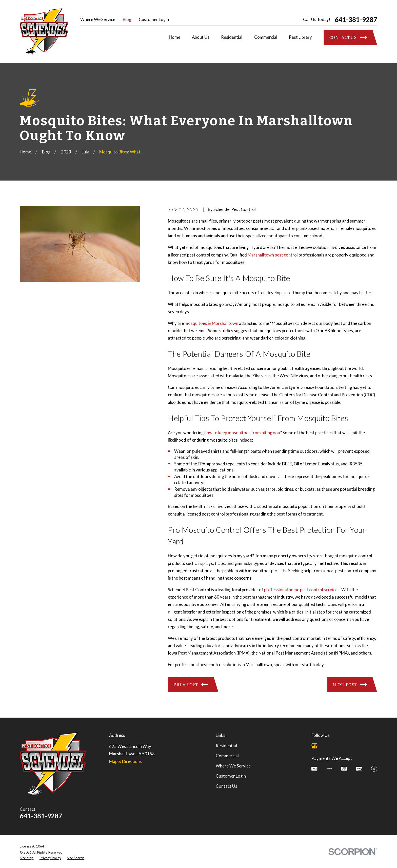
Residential (226, 746)
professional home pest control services (302, 590)
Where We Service (98, 19)
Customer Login (154, 19)
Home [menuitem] (175, 37)
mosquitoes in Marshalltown (211, 323)
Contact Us (226, 786)
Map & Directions (125, 761)
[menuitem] (27, 858)
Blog (127, 19)
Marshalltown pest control (273, 255)
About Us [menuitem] (201, 37)
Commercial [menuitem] (266, 37)
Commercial (227, 756)
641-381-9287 (356, 19)
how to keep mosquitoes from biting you (242, 433)
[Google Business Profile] (314, 746)
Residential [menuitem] (232, 37)
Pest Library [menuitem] (300, 37)
